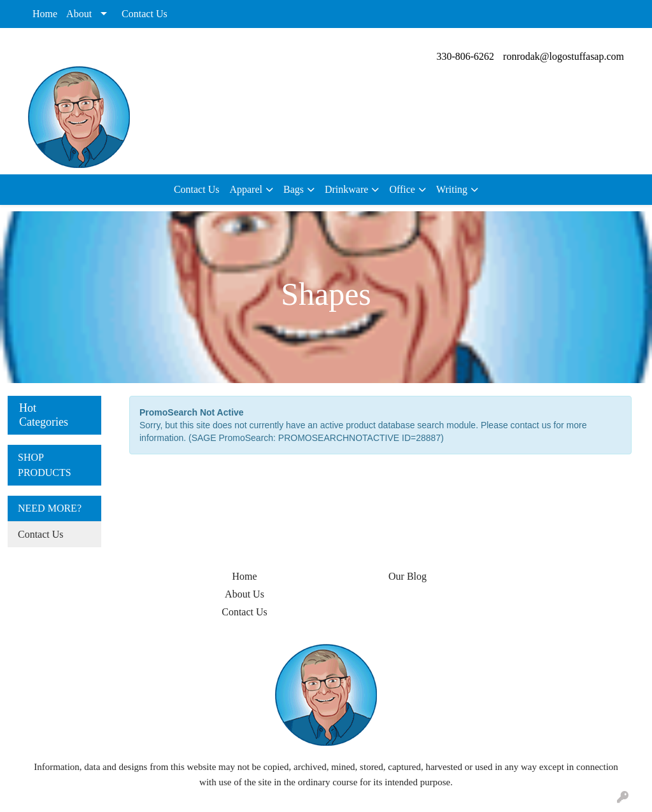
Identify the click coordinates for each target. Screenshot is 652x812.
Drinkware (346, 189)
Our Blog (407, 576)
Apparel (246, 189)
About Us (244, 594)
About (79, 14)
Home (45, 14)
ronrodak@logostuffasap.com (563, 56)
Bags (294, 189)
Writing (452, 189)
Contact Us (145, 14)
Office (402, 189)
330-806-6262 (465, 56)
